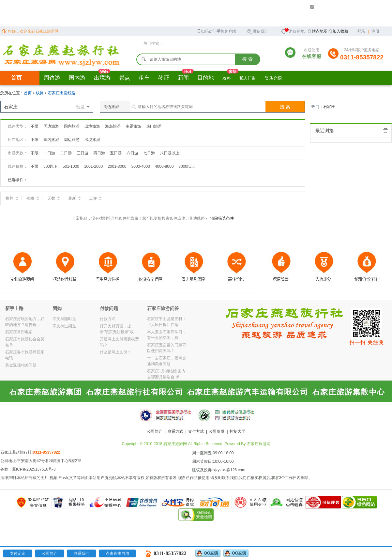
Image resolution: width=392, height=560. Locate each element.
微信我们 (258, 31)
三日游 (83, 153)
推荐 (12, 198)
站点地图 (320, 31)
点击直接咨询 (117, 553)
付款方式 (108, 319)
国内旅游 (72, 126)
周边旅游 (51, 126)
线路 (40, 93)
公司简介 (155, 431)
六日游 (132, 153)
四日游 (99, 153)
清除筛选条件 (222, 218)
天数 (54, 198)
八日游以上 (170, 153)
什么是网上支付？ (115, 352)
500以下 (51, 166)
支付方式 (196, 431)
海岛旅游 (113, 126)
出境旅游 (92, 126)
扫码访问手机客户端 (216, 31)
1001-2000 (93, 166)
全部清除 (385, 131)
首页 (16, 78)
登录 (361, 31)
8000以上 (187, 166)
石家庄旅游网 (259, 444)
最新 (75, 198)
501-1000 (71, 166)
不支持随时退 (64, 319)
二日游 (66, 153)
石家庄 (329, 107)
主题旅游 (133, 126)
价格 (33, 198)
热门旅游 (154, 126)
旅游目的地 (293, 31)
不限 (35, 126)
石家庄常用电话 (19, 332)
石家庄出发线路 (62, 93)
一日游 (49, 153)
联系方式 (175, 431)
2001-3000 (117, 166)
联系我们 (82, 553)
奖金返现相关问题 (21, 365)
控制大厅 (237, 431)
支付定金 (18, 553)
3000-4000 (141, 166)
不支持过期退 (64, 326)
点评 (95, 198)
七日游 (149, 153)
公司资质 (217, 431)
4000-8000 (164, 166)
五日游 (116, 153)
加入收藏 (340, 31)
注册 (375, 31)
